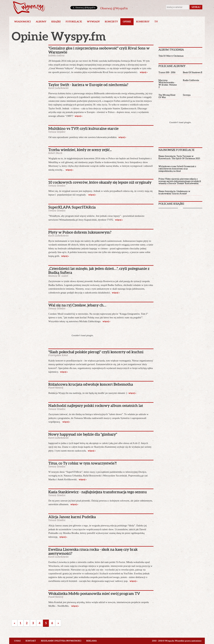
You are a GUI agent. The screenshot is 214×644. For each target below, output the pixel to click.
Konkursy (143, 22)
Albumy (41, 22)
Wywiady (93, 22)
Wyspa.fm (29, 8)
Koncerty (111, 22)
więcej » (144, 72)
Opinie (127, 22)
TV (156, 22)
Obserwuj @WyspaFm (114, 8)
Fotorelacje (74, 22)
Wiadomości (22, 22)
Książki (56, 22)
